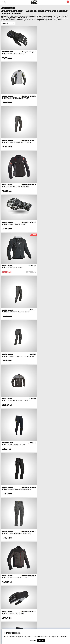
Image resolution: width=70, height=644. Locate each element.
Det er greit (41, 640)
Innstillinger (33, 640)
